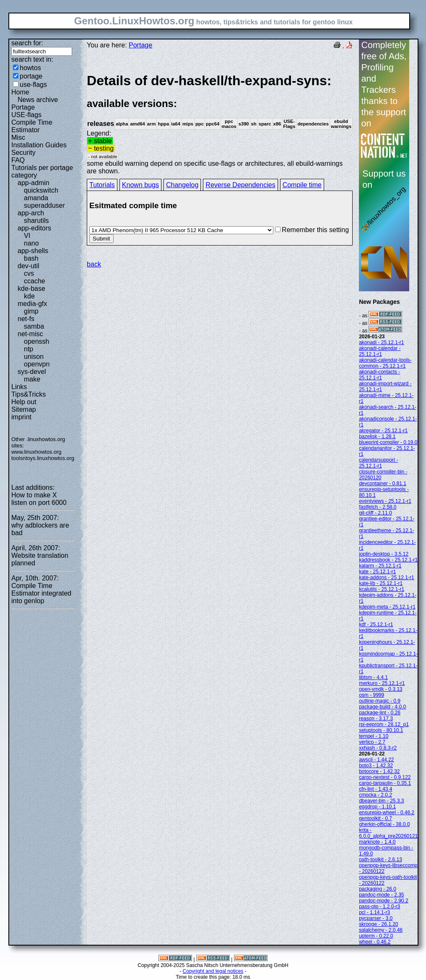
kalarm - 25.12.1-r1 (380, 566)
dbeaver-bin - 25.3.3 (381, 801)
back (94, 264)
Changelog (182, 185)
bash (31, 258)
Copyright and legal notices (213, 971)
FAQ (18, 160)
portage (31, 76)
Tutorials (102, 185)
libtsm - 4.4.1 (373, 677)
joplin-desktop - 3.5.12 (384, 554)
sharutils (36, 221)
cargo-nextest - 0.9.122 (385, 777)
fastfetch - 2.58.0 (378, 507)
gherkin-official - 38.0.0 (384, 824)
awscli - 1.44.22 (376, 760)
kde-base (31, 289)
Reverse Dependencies (240, 185)
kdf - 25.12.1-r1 (376, 625)
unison (34, 357)
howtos (30, 68)
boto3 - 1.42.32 (376, 766)
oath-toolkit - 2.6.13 (381, 860)
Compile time (302, 185)
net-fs (26, 319)
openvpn (37, 364)
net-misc (30, 334)
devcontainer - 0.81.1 (383, 483)
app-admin (34, 183)
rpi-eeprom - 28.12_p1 (384, 724)
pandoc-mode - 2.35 (381, 895)
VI (27, 236)
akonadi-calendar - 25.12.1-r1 (380, 351)
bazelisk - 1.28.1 (377, 436)
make (32, 379)
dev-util (29, 266)
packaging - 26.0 (378, 889)
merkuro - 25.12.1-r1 (382, 683)
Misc (18, 137)
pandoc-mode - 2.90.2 (383, 901)
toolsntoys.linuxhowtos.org (43, 458)
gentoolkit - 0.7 (375, 818)
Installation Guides (39, 145)
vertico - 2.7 (372, 742)
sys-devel (32, 372)
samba (34, 326)
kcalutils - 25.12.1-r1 (382, 589)
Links (19, 387)
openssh (37, 341)
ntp (29, 349)
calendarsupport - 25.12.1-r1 (378, 463)
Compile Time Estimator (32, 126)
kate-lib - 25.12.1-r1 (381, 583)
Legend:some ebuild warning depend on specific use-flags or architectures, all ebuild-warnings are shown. (220, 124)
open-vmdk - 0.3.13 (381, 689)
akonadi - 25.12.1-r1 (381, 342)
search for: (27, 43)
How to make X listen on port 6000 (39, 499)
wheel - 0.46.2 (375, 942)
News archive (38, 100)
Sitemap (24, 409)
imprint (21, 417)
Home (20, 92)
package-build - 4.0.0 (382, 707)
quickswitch (41, 190)
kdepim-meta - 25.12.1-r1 (387, 607)
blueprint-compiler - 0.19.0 (388, 442)
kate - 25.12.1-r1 (377, 572)
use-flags (33, 85)
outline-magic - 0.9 (380, 701)
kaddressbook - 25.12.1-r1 (388, 560)
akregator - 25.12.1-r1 (383, 431)
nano (31, 243)
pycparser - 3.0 (376, 918)
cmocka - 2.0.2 (375, 795)
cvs (29, 273)
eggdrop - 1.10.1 (377, 807)
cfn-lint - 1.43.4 (375, 789)
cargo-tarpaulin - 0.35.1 (385, 783)
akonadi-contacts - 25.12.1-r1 (379, 375)
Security (23, 153)
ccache (35, 281)
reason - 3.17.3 (376, 719)
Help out (24, 402)
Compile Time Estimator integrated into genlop (41, 593)
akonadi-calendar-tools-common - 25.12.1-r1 (385, 363)
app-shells (33, 251)
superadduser (44, 205)
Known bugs (140, 185)
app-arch (31, 213)
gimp (31, 311)
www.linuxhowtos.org (36, 452)
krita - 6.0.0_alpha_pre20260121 (388, 833)
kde (29, 296)
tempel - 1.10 (374, 736)
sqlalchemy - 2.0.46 (381, 930)
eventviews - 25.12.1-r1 (385, 501)
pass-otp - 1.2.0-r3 (379, 907)
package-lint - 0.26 (380, 713)
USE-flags (26, 115)
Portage (23, 107)
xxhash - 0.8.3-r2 (378, 748)
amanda (36, 198)
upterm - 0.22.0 (376, 936)
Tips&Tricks (29, 394)
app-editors (34, 228)
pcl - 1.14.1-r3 (374, 912)
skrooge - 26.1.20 (378, 924)
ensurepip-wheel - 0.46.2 (387, 813)
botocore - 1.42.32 (379, 771)
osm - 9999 (371, 695)
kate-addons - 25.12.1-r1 (386, 578)
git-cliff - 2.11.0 (375, 513)
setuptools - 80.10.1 (381, 730)
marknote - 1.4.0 (377, 842)
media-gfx (32, 304)
